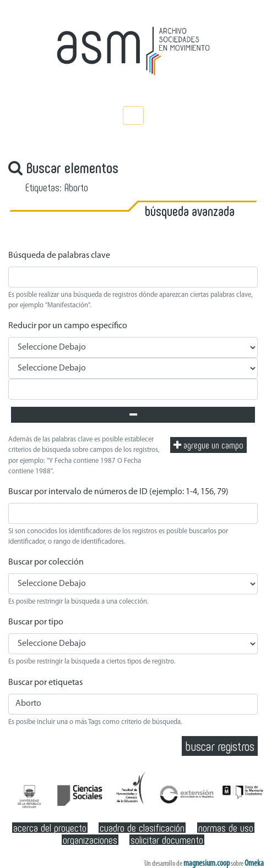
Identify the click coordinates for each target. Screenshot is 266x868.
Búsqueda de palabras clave (59, 256)
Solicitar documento (167, 840)
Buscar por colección (46, 562)
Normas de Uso (226, 828)
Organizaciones (90, 840)
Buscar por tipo (36, 622)
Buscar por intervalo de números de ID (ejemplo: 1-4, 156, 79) (118, 492)
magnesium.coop (207, 864)
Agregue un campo (208, 445)
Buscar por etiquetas (45, 683)
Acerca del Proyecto (50, 828)
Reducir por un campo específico (68, 326)
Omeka (254, 864)
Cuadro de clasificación (142, 828)
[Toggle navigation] (133, 115)
